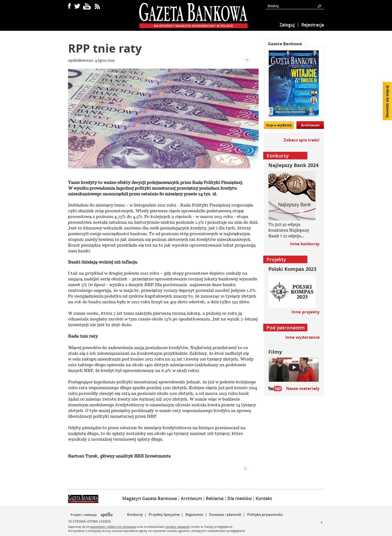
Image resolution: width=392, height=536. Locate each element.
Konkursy (135, 514)
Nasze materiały (303, 388)
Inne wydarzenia (302, 337)
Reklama (215, 498)
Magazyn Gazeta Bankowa (150, 498)
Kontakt (264, 498)
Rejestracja (313, 25)
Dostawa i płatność (225, 514)
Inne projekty (306, 312)
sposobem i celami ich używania (113, 527)
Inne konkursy (305, 244)
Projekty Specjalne (164, 514)
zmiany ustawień (178, 527)
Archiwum (310, 125)
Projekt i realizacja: (84, 515)
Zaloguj (287, 25)
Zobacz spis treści (302, 140)
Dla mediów (240, 498)
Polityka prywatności (265, 514)
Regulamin (194, 514)
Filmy (275, 352)
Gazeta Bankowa (285, 44)
